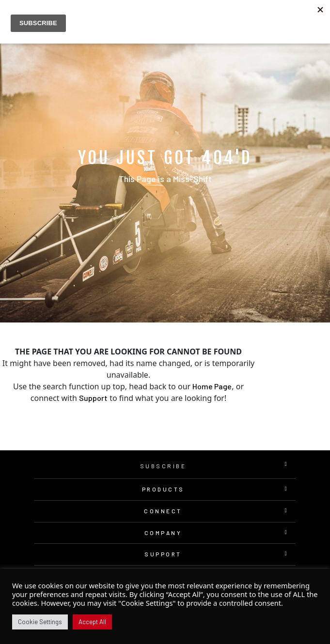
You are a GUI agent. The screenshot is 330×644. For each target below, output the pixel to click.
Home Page (212, 386)
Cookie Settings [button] (40, 622)
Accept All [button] (92, 622)
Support (93, 398)
